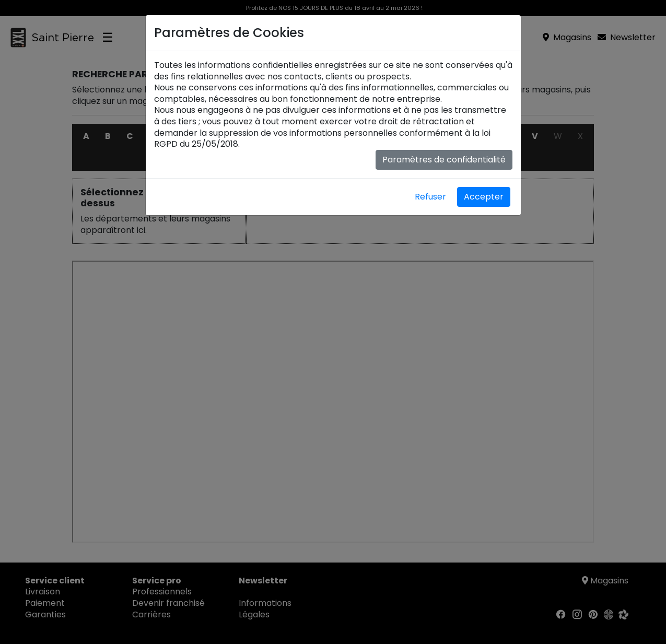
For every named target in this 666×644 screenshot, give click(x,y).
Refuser (430, 197)
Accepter (484, 197)
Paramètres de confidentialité (444, 160)
